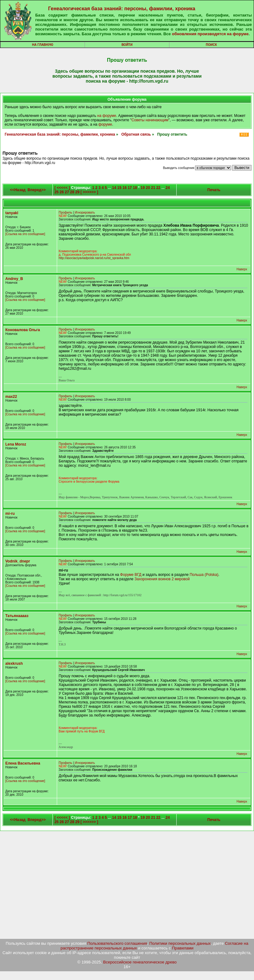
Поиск (211, 45)
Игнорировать (85, 212)
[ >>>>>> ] (89, 192)
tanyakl (12, 213)
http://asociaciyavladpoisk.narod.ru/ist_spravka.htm (94, 258)
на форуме (107, 116)
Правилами (183, 948)
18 (135, 188)
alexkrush (14, 664)
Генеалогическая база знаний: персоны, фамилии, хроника (122, 9)
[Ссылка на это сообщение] (25, 234)
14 (114, 188)
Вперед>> (37, 190)
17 (130, 188)
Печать (214, 190)
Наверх (242, 269)
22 (158, 188)
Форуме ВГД (131, 575)
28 (72, 192)
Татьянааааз (17, 616)
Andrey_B (14, 279)
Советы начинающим (150, 120)
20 (148, 188)
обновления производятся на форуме (210, 34)
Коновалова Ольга (23, 330)
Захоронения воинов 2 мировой (162, 579)
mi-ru (10, 514)
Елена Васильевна (23, 763)
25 (56, 192)
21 (153, 188)
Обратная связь (136, 134)
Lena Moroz (16, 444)
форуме (105, 124)
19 (143, 188)
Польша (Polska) (204, 575)
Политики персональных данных (180, 943)
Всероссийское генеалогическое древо (140, 962)
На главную (43, 45)
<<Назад (18, 190)
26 (62, 192)
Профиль (65, 212)
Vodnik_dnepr (18, 561)
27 (67, 192)
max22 (11, 397)
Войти (127, 45)
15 (119, 188)
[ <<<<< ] (62, 188)
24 (168, 188)
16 (124, 188)
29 (77, 192)
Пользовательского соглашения (117, 943)
